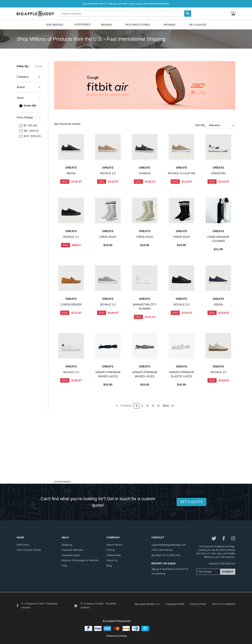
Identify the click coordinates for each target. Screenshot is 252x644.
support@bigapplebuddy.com (169, 545)
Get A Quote (198, 24)
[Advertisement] (126, 452)
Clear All (38, 66)
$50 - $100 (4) (31, 131)
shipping (67, 545)
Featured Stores (138, 24)
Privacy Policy (198, 604)
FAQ (64, 566)
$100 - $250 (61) (32, 136)
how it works (114, 545)
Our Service (54, 24)
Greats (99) (30, 106)
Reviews (170, 24)
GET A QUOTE (191, 502)
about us (112, 560)
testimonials (114, 555)
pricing (111, 550)
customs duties (71, 555)
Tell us (155, 569)
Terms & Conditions (224, 604)
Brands (107, 24)
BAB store (23, 545)
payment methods (72, 550)
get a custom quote (29, 550)
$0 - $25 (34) (30, 125)
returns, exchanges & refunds (80, 560)
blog (109, 566)
